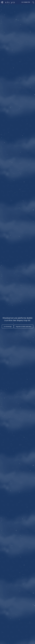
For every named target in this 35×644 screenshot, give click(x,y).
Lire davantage (8, 327)
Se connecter (26, 2)
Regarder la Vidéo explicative (24, 327)
